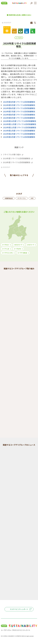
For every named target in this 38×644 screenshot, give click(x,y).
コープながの (19, 38)
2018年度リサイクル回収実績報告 (17, 162)
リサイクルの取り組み (12, 154)
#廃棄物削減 (9, 198)
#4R (32, 198)
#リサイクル (22, 198)
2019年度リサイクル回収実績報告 (17, 158)
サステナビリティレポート (19, 609)
